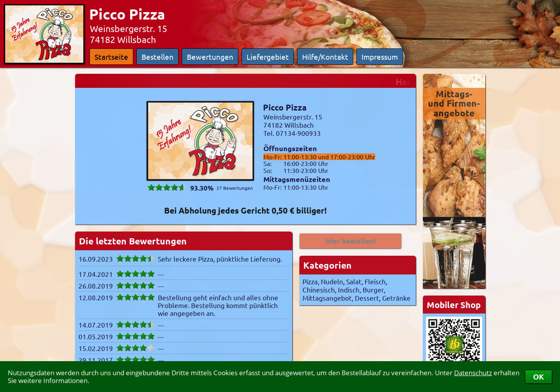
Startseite (111, 57)
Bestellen (157, 57)
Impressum (380, 57)
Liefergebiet (268, 57)
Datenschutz (473, 373)
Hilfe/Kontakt (325, 57)
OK (539, 377)
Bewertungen (210, 57)
